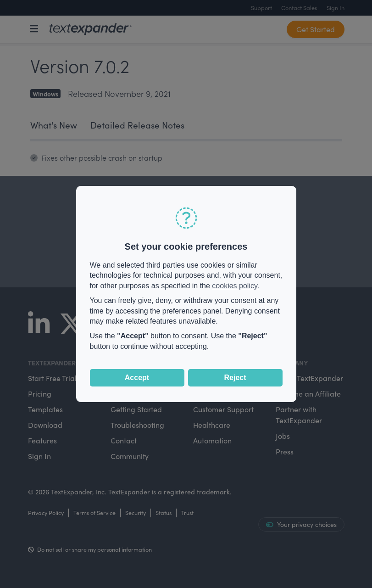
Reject (235, 378)
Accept (137, 378)
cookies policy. (236, 286)
